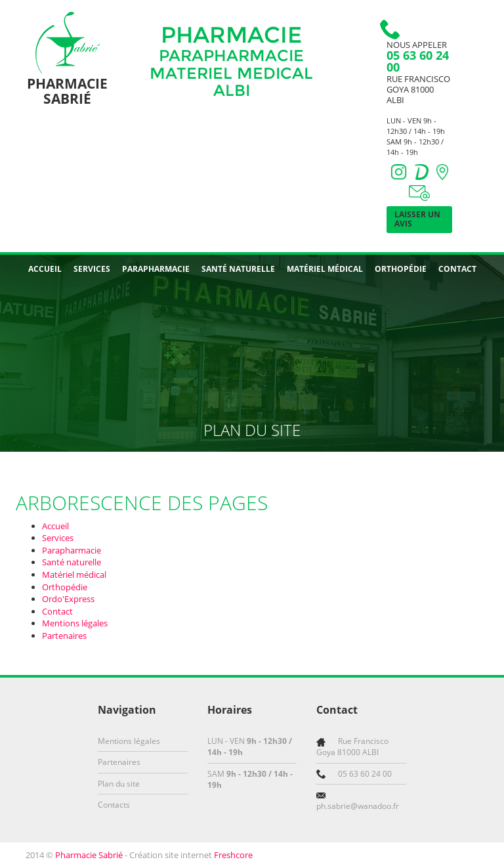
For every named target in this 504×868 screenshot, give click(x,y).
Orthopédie (401, 269)
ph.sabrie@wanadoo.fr (358, 806)
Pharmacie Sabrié (89, 855)
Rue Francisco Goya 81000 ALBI (418, 89)
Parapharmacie (156, 269)
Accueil (45, 269)
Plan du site (119, 784)
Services (92, 269)
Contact (457, 269)
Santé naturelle (238, 269)
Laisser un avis (417, 219)
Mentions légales (75, 623)
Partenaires (64, 636)
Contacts (114, 805)
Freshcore (233, 855)
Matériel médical (325, 269)
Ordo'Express (68, 599)
